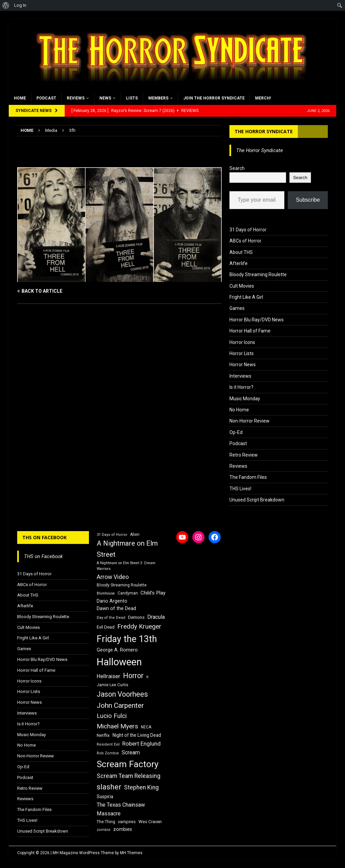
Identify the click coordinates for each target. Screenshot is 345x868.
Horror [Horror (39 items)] (133, 676)
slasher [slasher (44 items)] (109, 787)
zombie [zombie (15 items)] (104, 830)
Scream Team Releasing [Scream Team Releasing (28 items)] (129, 776)
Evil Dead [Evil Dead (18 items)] (106, 627)
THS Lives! (240, 489)
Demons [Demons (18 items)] (136, 617)
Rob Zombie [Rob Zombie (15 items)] (108, 753)
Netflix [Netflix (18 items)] (103, 735)
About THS (241, 252)
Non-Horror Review (249, 421)
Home (20, 98)
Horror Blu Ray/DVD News (257, 320)
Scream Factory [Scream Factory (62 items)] (128, 764)
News (105, 98)
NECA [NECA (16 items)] (146, 727)
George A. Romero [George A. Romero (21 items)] (117, 650)
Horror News (243, 365)
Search (237, 168)
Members (158, 98)
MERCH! (263, 98)
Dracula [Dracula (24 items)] (156, 617)
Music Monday (245, 399)
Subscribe (308, 200)
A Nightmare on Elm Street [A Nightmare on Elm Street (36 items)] (127, 549)
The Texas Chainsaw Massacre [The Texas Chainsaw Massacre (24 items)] (121, 809)
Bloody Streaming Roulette (258, 274)
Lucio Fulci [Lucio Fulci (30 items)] (112, 716)
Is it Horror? (241, 387)
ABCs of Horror (245, 241)
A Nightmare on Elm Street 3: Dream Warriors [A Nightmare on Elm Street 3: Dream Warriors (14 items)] (126, 566)
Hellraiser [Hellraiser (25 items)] (108, 676)
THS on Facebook (44, 537)
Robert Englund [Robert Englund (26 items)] (142, 744)
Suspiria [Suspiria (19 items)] (105, 797)
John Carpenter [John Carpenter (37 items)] (120, 705)
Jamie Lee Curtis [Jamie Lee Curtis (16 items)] (113, 685)
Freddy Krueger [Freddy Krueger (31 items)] (139, 626)
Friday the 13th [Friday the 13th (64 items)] (127, 639)
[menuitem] (6, 5)
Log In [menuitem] (20, 5)
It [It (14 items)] (147, 677)
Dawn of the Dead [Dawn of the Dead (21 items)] (116, 608)
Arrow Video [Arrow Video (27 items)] (113, 577)
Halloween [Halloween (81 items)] (119, 662)
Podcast (46, 98)
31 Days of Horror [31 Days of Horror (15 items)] (112, 535)
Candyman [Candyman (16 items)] (128, 593)
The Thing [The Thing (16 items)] (106, 822)
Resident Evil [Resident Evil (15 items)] (108, 744)
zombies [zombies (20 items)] (123, 829)
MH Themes (131, 853)
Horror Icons (242, 342)
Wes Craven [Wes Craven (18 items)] (150, 822)
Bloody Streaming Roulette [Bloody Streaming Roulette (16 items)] (122, 585)
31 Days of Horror (248, 230)
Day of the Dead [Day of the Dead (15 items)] (111, 618)
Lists (132, 98)
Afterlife (239, 263)
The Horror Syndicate (264, 131)
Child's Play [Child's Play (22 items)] (153, 593)
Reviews (76, 98)
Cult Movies (242, 286)
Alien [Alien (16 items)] (135, 534)
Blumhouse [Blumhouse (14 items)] (106, 593)
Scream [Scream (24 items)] (131, 753)
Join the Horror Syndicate (214, 98)
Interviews (240, 376)
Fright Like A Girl (246, 297)
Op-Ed (236, 432)
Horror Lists (242, 353)
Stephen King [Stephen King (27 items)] (141, 787)
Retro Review (244, 455)
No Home (239, 410)
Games (237, 308)
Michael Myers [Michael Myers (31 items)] (117, 726)
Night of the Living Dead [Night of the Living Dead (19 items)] (137, 735)
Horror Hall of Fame (250, 331)
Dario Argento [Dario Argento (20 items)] (112, 601)
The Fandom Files (248, 477)
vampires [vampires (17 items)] (127, 822)
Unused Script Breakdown (257, 500)
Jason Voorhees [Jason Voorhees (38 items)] (122, 694)
